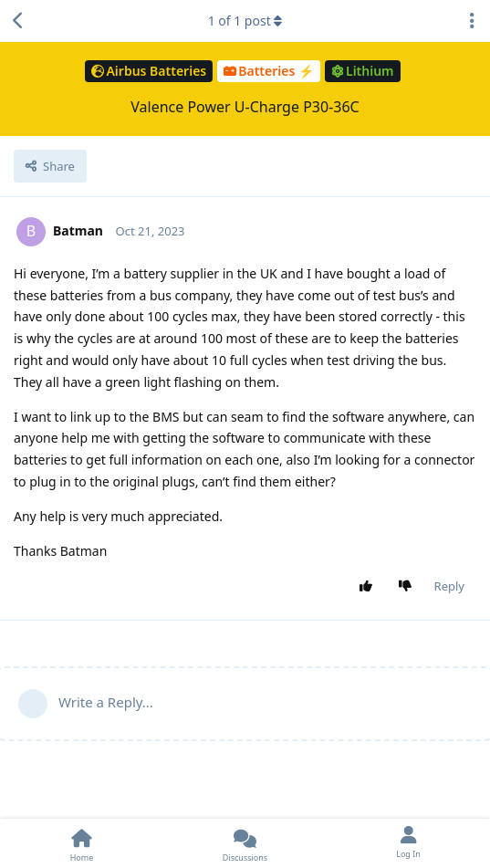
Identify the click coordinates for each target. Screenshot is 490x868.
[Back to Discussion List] (18, 21)
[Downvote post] (408, 587)
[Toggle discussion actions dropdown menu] (472, 21)
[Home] (82, 843)
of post (245, 21)
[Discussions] (245, 843)
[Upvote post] (369, 587)
